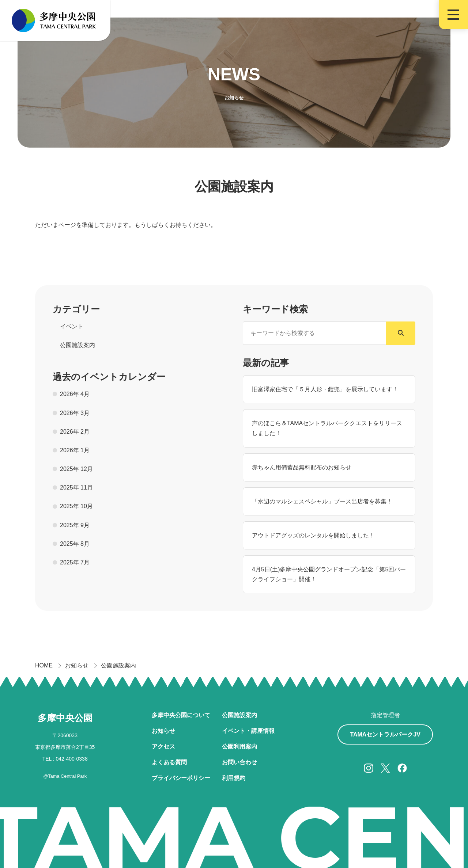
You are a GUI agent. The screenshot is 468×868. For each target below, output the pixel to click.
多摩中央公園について (181, 715)
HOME (44, 665)
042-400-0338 (72, 759)
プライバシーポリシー (181, 778)
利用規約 (234, 778)
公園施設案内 (118, 665)
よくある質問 (169, 762)
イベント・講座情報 (248, 731)
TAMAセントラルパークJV (385, 734)
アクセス (163, 747)
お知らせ (77, 665)
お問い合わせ (239, 762)
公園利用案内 (239, 747)
